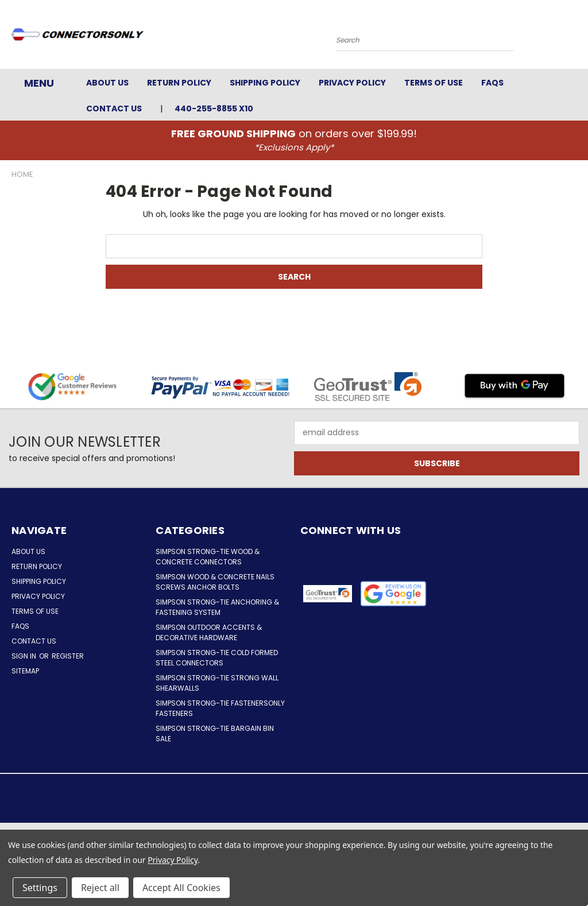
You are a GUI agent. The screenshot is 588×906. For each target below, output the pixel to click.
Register (68, 656)
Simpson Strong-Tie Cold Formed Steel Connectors (217, 658)
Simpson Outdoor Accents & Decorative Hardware (209, 632)
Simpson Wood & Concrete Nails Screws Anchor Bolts (215, 582)
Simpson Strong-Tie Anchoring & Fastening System (217, 607)
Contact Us (114, 109)
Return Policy (179, 83)
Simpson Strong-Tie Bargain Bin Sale (215, 733)
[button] (393, 594)
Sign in (25, 656)
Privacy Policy (352, 83)
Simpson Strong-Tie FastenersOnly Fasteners (220, 708)
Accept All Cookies (181, 888)
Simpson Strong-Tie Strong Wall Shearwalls (217, 683)
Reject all (100, 888)
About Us (107, 83)
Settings (40, 888)
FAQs (492, 83)
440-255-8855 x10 (214, 109)
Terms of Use (434, 83)
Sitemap (25, 671)
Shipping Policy (265, 83)
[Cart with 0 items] (577, 37)
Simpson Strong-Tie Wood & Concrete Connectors (208, 557)
